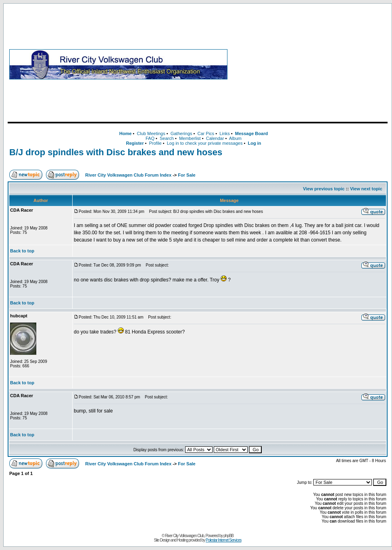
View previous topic (324, 189)
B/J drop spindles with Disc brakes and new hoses (116, 152)
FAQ (150, 138)
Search (167, 138)
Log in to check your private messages (205, 143)
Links (225, 133)
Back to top (22, 251)
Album (235, 138)
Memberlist (190, 138)
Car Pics (206, 133)
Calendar (215, 138)
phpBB (228, 536)
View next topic (366, 189)
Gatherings (181, 133)
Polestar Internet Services (224, 540)
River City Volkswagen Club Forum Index (128, 175)
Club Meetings (151, 133)
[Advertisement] (309, 64)
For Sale (187, 175)
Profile (155, 143)
